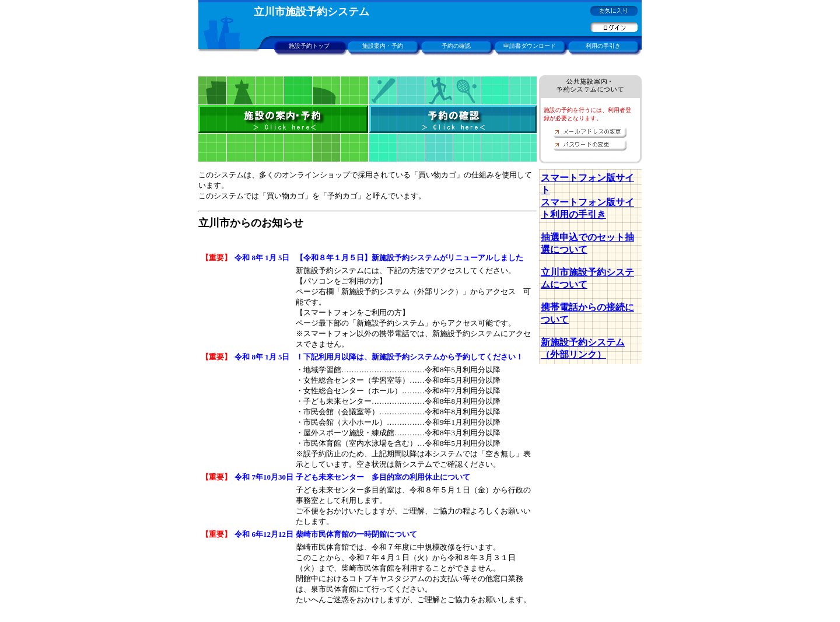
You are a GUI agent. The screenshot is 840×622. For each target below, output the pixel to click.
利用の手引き (603, 46)
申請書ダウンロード (530, 46)
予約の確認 (456, 46)
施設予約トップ (309, 46)
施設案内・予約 (383, 46)
